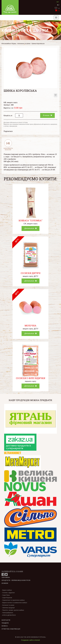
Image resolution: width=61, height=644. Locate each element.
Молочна (30, 326)
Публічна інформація (11, 629)
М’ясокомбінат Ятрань (9, 44)
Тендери (5, 623)
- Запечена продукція (8, 608)
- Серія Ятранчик (7, 598)
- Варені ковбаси (7, 590)
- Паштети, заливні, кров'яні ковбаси (13, 610)
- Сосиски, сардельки (8, 593)
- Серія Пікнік (6, 595)
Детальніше (30, 228)
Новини (5, 583)
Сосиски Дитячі (31, 273)
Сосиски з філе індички (31, 378)
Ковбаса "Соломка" (30, 220)
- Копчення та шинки (8, 605)
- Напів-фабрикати (7, 613)
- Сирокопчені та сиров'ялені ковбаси (13, 600)
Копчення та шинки (24, 44)
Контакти (6, 620)
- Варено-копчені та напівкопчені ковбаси (14, 603)
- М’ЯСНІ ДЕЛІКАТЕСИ (9, 615)
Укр (58, 2)
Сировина (6, 577)
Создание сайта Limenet (30, 640)
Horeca (5, 626)
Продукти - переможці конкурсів (16, 580)
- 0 (57, 8)
